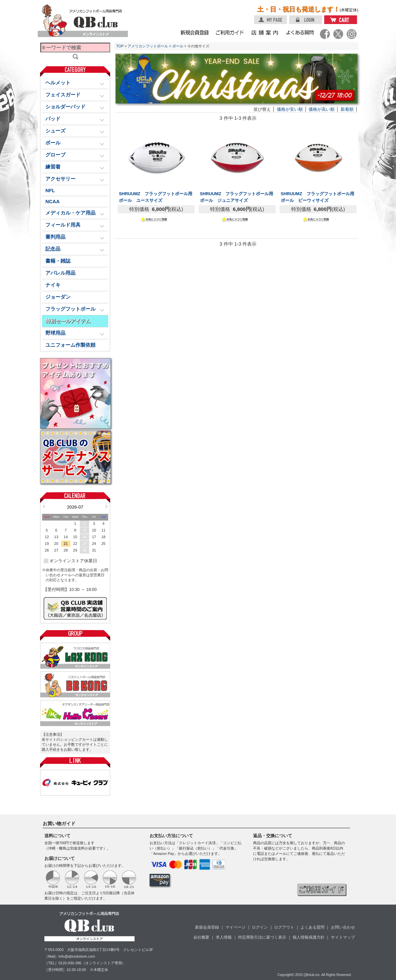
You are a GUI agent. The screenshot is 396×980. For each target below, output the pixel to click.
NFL (50, 191)
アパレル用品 (60, 273)
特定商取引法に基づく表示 (262, 937)
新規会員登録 (207, 927)
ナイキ (53, 285)
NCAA (53, 202)
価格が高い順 (322, 109)
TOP (120, 46)
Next (106, 506)
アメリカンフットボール (148, 46)
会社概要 (201, 937)
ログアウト (284, 927)
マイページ (235, 927)
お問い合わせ (343, 927)
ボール (178, 46)
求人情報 (224, 937)
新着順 (347, 109)
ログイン (260, 927)
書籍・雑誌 (58, 261)
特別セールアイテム (68, 321)
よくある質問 (313, 927)
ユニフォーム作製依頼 (70, 345)
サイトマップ (343, 937)
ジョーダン (58, 297)
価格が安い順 (290, 109)
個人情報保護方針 (309, 937)
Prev (44, 506)
